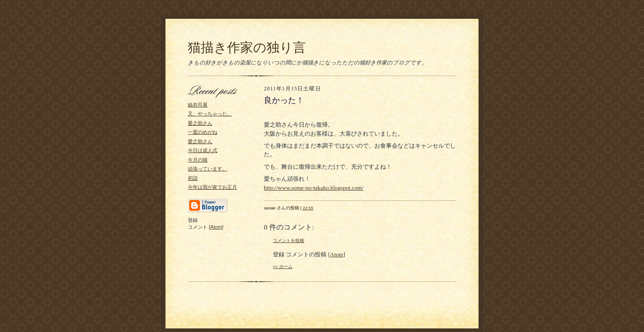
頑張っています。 (208, 169)
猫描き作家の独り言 (247, 47)
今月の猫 (198, 160)
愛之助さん (200, 123)
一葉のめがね (203, 132)
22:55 (308, 208)
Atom (216, 227)
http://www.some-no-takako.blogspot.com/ (314, 188)
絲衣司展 (198, 105)
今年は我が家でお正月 (212, 187)
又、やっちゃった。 (210, 114)
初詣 (193, 178)
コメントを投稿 (288, 240)
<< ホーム (283, 266)
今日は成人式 (203, 150)
